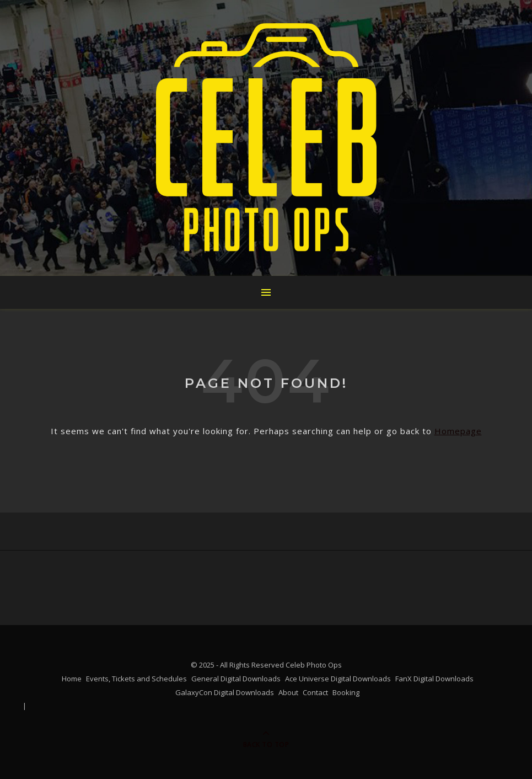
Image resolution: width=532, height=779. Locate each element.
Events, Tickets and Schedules (136, 679)
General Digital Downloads (236, 679)
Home (72, 679)
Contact (315, 692)
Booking (346, 692)
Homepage (458, 431)
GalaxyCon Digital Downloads (225, 692)
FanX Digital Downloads (434, 679)
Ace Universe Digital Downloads (338, 679)
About (288, 692)
